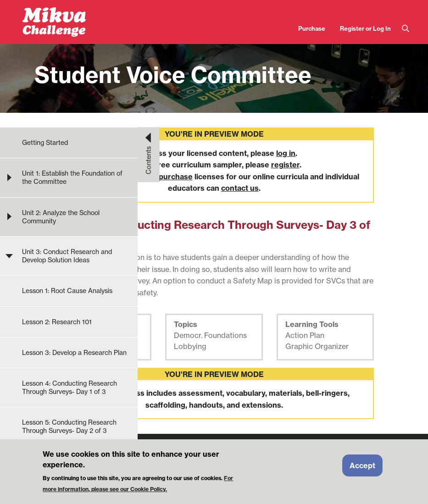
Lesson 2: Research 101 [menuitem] (57, 322)
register (285, 165)
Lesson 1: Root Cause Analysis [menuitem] (67, 291)
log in (286, 153)
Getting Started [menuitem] (45, 143)
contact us (240, 188)
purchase (176, 177)
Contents (149, 160)
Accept (362, 469)
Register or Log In (365, 28)
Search (406, 29)
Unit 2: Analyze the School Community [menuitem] (61, 217)
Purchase (312, 28)
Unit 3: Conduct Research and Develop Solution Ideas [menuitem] (67, 256)
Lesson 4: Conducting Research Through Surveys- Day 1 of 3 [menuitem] (69, 388)
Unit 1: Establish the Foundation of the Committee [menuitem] (72, 177)
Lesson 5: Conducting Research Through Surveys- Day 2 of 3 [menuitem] (69, 426)
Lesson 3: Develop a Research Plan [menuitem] (74, 353)
